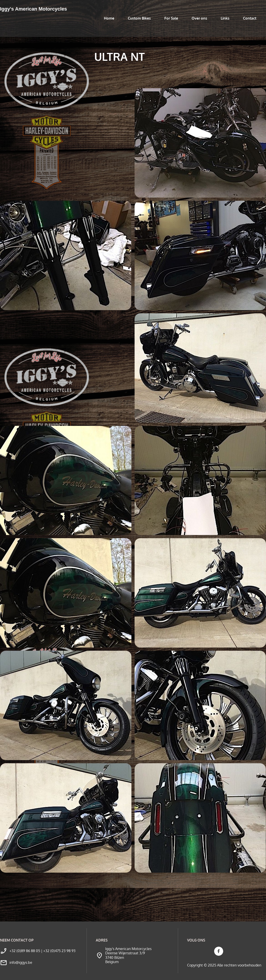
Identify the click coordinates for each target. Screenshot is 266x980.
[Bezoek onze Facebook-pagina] (219, 951)
